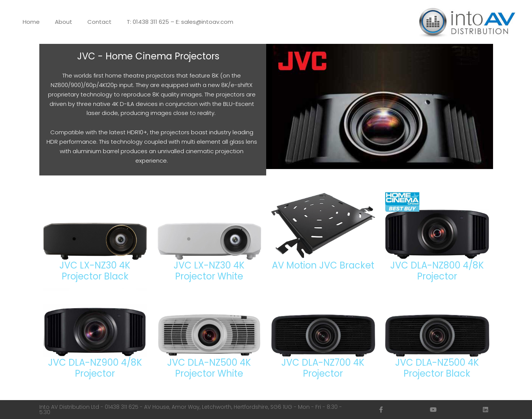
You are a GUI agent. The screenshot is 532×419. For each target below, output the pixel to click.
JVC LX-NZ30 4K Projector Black (95, 271)
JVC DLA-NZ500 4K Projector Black (437, 368)
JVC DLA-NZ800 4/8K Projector (437, 271)
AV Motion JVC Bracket (323, 265)
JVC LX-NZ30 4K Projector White (209, 271)
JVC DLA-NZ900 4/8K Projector (95, 368)
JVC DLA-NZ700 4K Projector (323, 368)
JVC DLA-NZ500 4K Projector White (209, 368)
